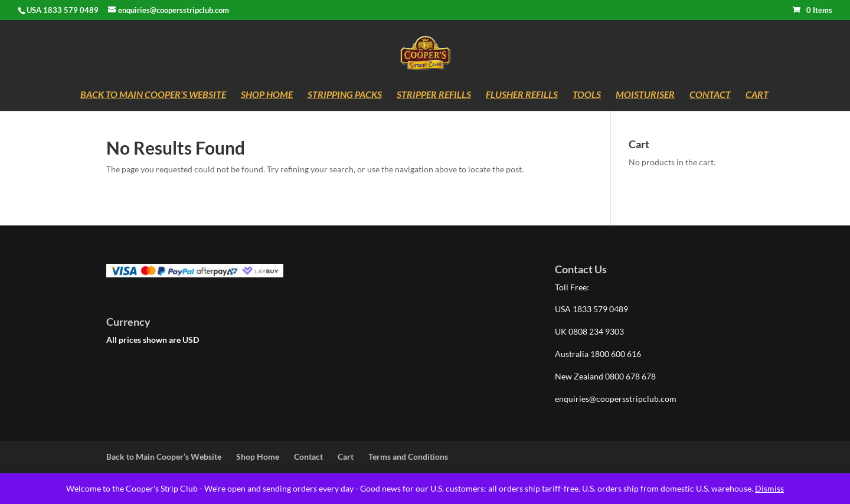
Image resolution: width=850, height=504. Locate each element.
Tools (587, 95)
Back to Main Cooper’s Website (153, 95)
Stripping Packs (345, 95)
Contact (710, 95)
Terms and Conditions (408, 456)
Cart (757, 95)
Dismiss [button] (769, 488)
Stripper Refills (434, 95)
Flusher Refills (522, 95)
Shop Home (267, 95)
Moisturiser (645, 95)
